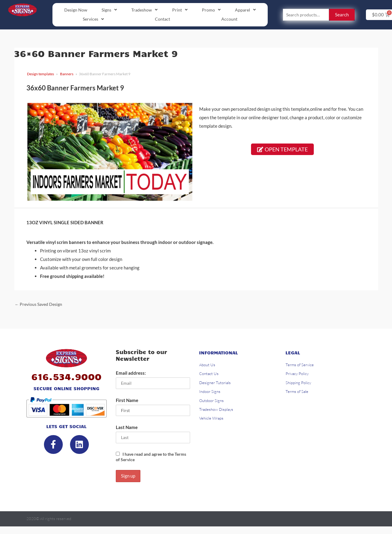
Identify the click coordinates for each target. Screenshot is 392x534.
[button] (110, 10)
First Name (127, 403)
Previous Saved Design (40, 306)
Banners (67, 75)
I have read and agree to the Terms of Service (148, 460)
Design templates (40, 75)
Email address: (131, 375)
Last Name (127, 430)
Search (342, 15)
